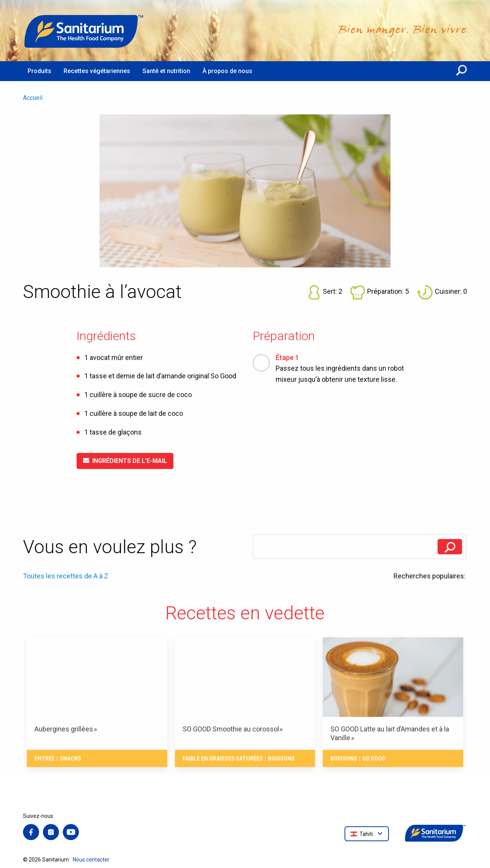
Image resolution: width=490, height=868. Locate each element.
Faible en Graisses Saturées (223, 759)
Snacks (70, 759)
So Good (374, 759)
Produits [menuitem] (39, 71)
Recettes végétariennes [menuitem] (97, 71)
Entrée (45, 759)
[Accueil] (84, 31)
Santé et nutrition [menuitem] (166, 71)
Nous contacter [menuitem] (91, 860)
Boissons (281, 759)
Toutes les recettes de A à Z (66, 576)
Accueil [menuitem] (33, 98)
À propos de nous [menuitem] (227, 71)
